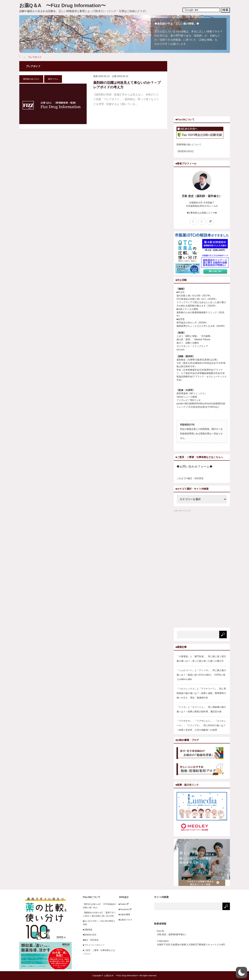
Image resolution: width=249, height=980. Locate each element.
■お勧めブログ (124, 920)
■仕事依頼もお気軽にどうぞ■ (202, 213)
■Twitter (123, 904)
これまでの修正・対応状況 (190, 478)
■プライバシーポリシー (94, 945)
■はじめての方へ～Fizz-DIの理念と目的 (99, 923)
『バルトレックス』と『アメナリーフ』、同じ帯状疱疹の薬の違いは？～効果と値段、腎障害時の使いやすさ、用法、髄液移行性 (201, 693)
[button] (242, 973)
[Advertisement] (205, 87)
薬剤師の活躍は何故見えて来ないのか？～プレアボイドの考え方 (127, 85)
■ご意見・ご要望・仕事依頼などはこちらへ (99, 952)
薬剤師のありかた (31, 79)
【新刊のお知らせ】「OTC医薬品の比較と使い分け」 (100, 906)
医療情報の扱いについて (189, 145)
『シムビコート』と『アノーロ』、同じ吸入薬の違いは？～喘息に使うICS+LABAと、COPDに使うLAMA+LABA (201, 675)
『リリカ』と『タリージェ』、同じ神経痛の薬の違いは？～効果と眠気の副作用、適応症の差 (201, 709)
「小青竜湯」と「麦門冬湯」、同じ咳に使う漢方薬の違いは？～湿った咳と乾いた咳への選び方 (201, 659)
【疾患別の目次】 (186, 151)
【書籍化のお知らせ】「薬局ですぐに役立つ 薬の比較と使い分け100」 (99, 914)
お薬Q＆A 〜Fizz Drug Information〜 (63, 5)
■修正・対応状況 (91, 940)
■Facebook (124, 909)
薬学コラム (53, 79)
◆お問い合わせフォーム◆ (195, 466)
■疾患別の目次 (90, 935)
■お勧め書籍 (123, 914)
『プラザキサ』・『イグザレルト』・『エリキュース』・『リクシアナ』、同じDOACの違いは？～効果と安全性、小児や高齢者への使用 (201, 725)
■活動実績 (88, 930)
